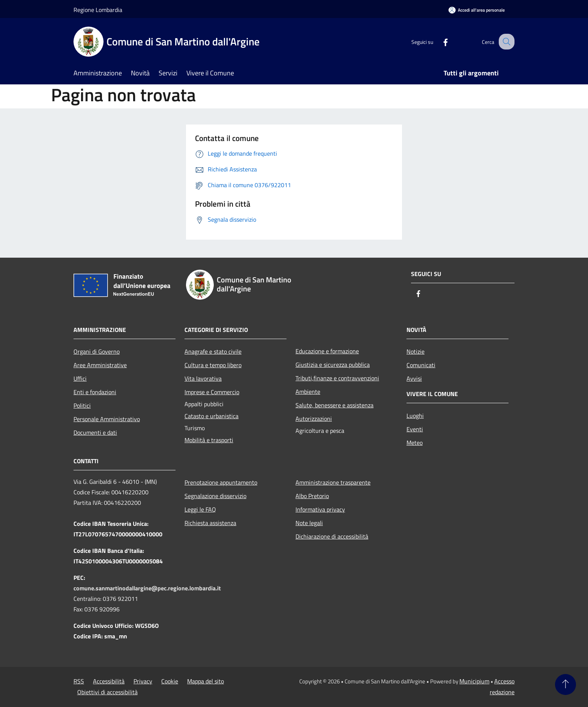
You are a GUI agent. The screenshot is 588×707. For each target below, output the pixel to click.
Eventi (415, 429)
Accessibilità (109, 681)
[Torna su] (565, 684)
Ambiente (308, 392)
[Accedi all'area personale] (477, 10)
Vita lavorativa (203, 378)
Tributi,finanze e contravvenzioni (337, 378)
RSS (79, 681)
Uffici (80, 378)
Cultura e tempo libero (213, 365)
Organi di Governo (97, 351)
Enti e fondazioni (95, 392)
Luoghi (415, 416)
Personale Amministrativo (107, 419)
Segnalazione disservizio (215, 496)
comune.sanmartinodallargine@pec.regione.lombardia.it (147, 588)
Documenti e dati (95, 432)
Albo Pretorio (312, 496)
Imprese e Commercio (212, 392)
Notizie (415, 351)
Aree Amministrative (100, 365)
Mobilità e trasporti (209, 440)
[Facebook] (439, 41)
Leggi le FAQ (200, 509)
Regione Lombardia (98, 10)
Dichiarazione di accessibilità (332, 536)
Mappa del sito (205, 681)
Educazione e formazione (327, 351)
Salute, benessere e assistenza (334, 405)
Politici (82, 405)
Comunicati (421, 365)
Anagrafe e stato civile (213, 351)
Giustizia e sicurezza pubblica (333, 365)
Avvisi (414, 378)
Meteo (415, 443)
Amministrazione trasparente (333, 482)
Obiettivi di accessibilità (107, 692)
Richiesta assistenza (210, 523)
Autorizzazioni (314, 419)
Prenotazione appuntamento (221, 482)
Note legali (309, 523)
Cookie (170, 681)
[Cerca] (505, 42)
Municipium (474, 681)
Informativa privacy (320, 509)
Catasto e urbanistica (211, 416)
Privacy (143, 681)
